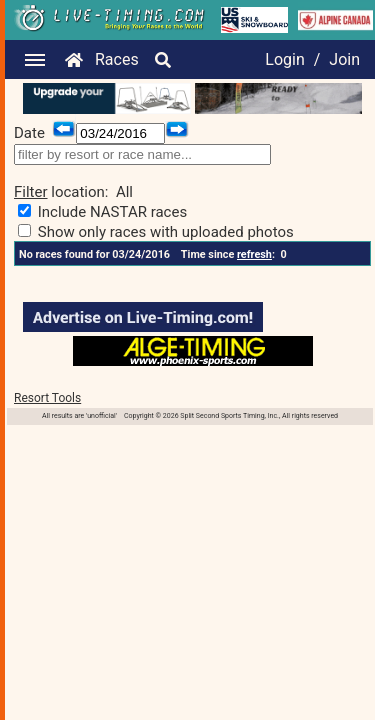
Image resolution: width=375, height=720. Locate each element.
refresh (254, 254)
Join (344, 59)
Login (284, 59)
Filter (31, 192)
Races (117, 59)
